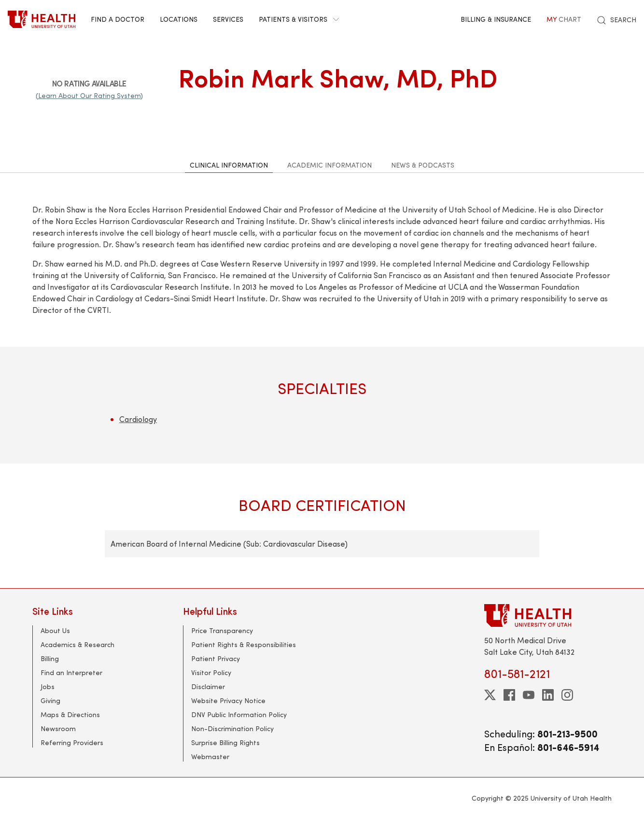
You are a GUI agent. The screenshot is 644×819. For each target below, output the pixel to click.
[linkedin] (548, 695)
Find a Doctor (118, 19)
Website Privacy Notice (228, 700)
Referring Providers (72, 742)
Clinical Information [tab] (229, 165)
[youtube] (529, 695)
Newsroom (58, 728)
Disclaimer (208, 686)
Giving (50, 700)
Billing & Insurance (496, 19)
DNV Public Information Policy (239, 714)
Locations (179, 19)
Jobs (48, 686)
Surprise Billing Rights (225, 742)
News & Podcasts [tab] (423, 165)
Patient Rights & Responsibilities (244, 644)
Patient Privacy (216, 658)
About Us (55, 630)
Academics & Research (77, 644)
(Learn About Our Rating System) (89, 95)
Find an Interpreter (71, 672)
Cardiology (138, 419)
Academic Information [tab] (329, 165)
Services (228, 19)
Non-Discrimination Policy (232, 728)
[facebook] (509, 695)
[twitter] (490, 695)
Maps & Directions (70, 714)
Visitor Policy (211, 672)
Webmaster (210, 756)
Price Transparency (222, 630)
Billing (50, 658)
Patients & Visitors (299, 19)
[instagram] (567, 695)
